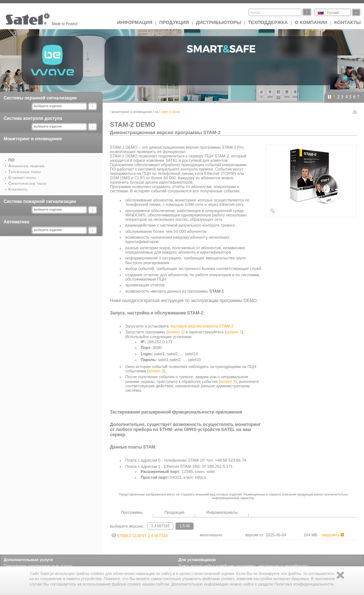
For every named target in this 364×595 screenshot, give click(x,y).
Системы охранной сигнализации (40, 98)
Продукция (174, 22)
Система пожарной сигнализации (40, 201)
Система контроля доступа (33, 118)
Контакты (347, 22)
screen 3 (156, 371)
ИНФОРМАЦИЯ (135, 22)
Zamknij (340, 575)
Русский (333, 13)
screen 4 (228, 381)
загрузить (333, 535)
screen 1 (175, 332)
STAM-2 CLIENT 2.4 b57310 (140, 536)
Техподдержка (268, 22)
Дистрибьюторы (219, 22)
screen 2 (234, 332)
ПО (157, 112)
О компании (311, 22)
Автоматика (16, 222)
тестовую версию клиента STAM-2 (202, 326)
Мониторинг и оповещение (33, 139)
